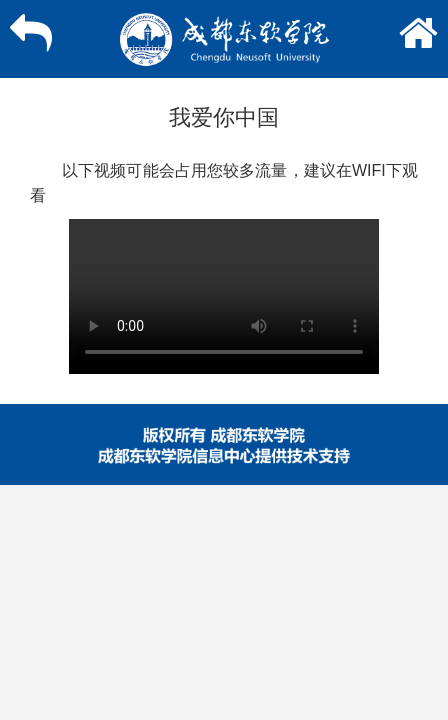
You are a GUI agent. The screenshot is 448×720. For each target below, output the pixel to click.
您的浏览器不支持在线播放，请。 (224, 296)
